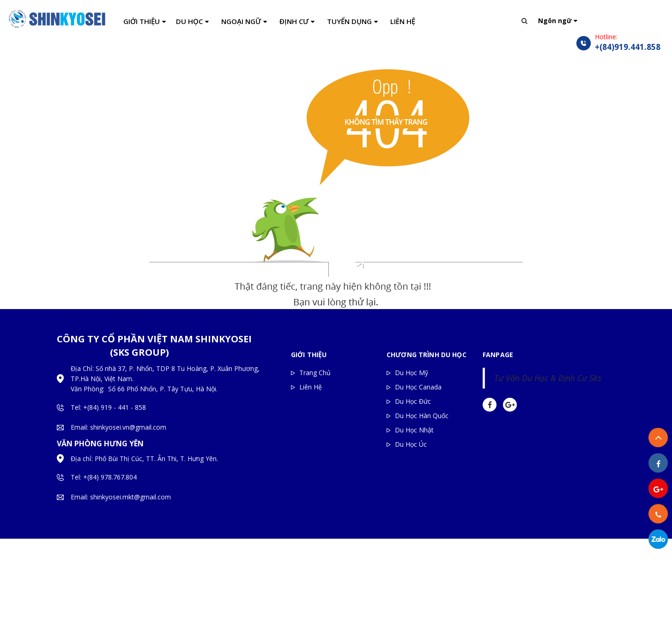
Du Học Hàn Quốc (422, 416)
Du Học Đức (413, 401)
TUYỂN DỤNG (349, 21)
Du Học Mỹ (412, 373)
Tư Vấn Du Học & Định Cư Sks (548, 378)
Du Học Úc (411, 444)
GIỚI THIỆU (142, 21)
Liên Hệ (311, 387)
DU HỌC (189, 21)
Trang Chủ (315, 373)
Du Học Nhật (414, 430)
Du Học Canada (418, 387)
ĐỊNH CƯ (294, 21)
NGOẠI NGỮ (241, 21)
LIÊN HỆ (403, 21)
